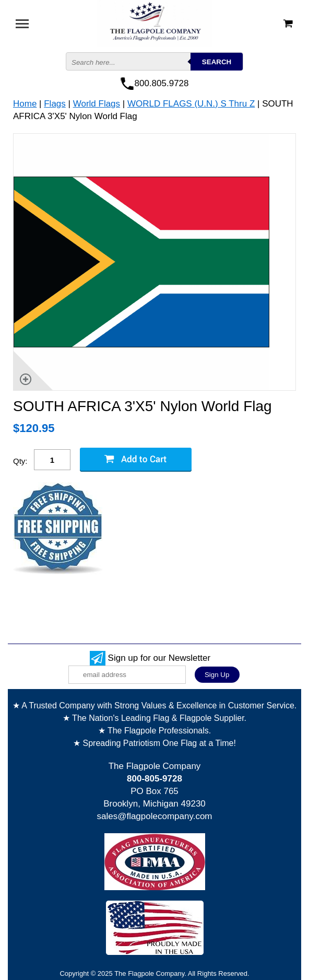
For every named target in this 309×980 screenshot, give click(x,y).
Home (25, 104)
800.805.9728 (162, 83)
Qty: (20, 461)
